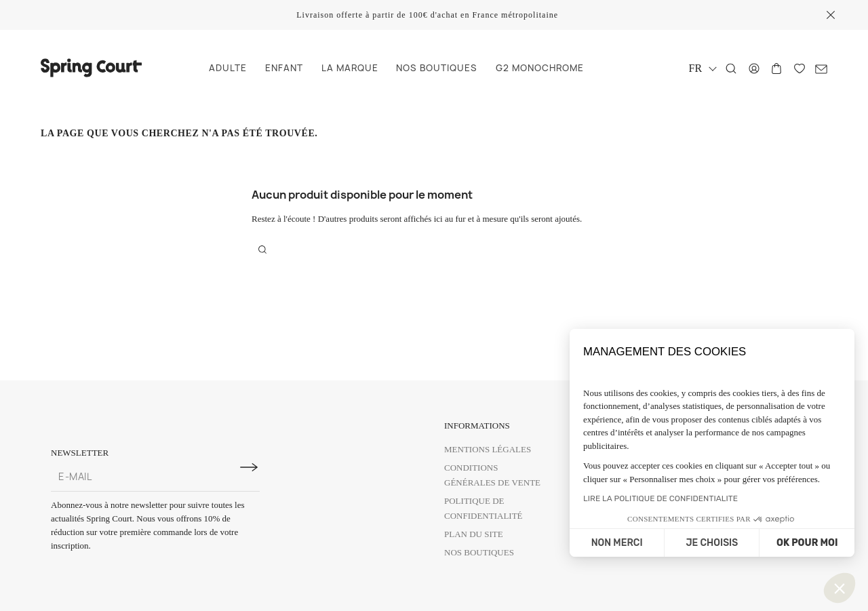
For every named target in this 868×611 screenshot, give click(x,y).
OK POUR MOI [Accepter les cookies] (807, 543)
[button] (840, 588)
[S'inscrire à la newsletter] (249, 467)
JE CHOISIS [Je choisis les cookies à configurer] (712, 543)
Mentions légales (488, 449)
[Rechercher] (731, 68)
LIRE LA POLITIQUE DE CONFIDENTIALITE (660, 498)
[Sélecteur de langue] (703, 68)
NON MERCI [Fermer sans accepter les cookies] (617, 543)
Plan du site (474, 534)
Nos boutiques (479, 552)
